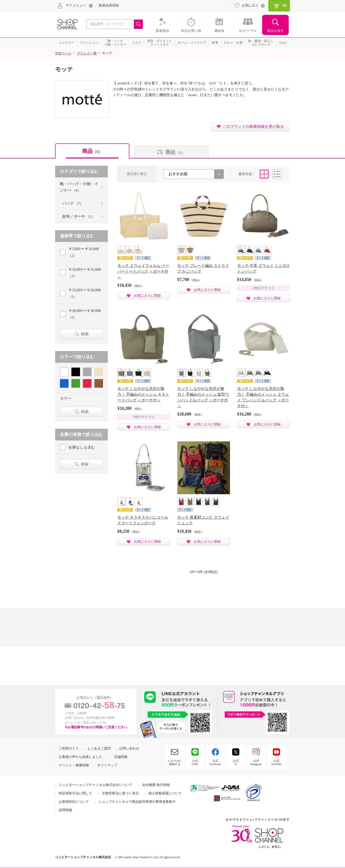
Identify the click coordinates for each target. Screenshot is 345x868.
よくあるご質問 (99, 748)
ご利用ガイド (69, 748)
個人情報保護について (165, 793)
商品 (92, 151)
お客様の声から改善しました (80, 757)
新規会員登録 (109, 5)
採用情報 (65, 810)
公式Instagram (256, 762)
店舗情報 (121, 757)
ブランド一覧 (87, 53)
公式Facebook (215, 762)
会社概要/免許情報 (156, 785)
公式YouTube (276, 762)
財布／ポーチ (78, 216)
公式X (236, 762)
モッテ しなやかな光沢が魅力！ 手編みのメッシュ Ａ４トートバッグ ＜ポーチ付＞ (143, 394)
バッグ (73, 203)
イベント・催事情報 (74, 765)
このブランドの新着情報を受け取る (253, 126)
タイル (264, 174)
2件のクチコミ (264, 288)
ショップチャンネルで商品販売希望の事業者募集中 (137, 802)
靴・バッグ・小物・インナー (79, 187)
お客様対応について (74, 802)
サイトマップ (107, 765)
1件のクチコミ (144, 417)
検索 (85, 334)
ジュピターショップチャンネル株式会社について (96, 785)
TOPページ (63, 53)
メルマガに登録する (175, 762)
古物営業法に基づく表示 (120, 793)
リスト (277, 174)
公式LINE (195, 762)
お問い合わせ (129, 748)
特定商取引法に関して (75, 793)
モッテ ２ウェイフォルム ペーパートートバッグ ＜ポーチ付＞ (143, 271)
